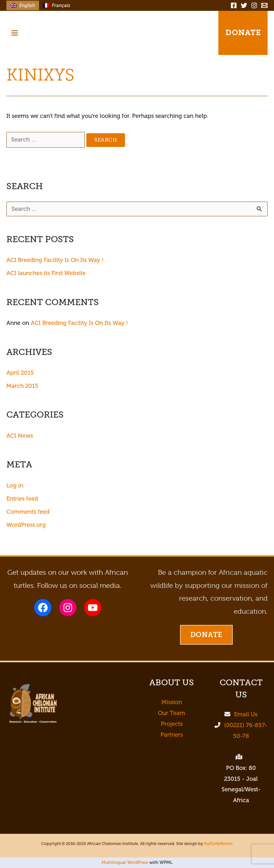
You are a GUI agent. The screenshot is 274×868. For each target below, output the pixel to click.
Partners (172, 735)
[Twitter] (244, 5)
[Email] (264, 5)
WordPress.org (26, 525)
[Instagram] (254, 5)
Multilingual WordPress (125, 862)
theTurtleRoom (218, 844)
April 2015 (20, 373)
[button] (200, 33)
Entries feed (22, 499)
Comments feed (28, 512)
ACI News (20, 436)
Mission (172, 702)
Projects (172, 724)
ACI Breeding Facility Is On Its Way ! (55, 260)
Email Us (246, 714)
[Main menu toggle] (15, 33)
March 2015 (22, 386)
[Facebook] (234, 5)
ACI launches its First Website (46, 273)
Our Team (172, 713)
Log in (15, 486)
